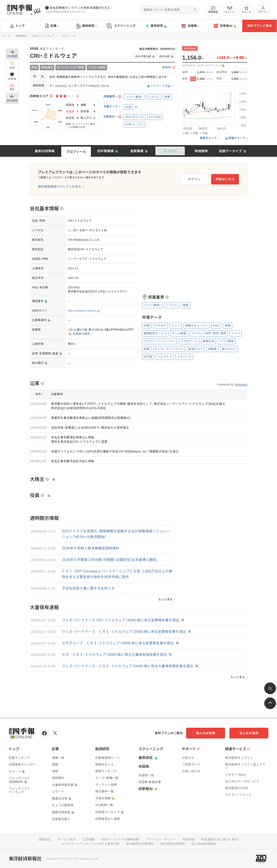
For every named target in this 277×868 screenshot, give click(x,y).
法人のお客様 (249, 733)
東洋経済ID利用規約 (140, 844)
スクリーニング (121, 26)
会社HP (167, 67)
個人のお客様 (206, 733)
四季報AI (225, 26)
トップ (17, 26)
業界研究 (156, 26)
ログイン (263, 10)
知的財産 (189, 839)
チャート (230, 10)
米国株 (190, 26)
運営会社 (45, 839)
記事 (52, 26)
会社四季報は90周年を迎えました (65, 12)
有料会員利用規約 (173, 844)
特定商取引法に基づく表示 (220, 839)
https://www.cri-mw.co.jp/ (84, 311)
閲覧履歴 (213, 10)
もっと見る (165, 599)
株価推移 (201, 151)
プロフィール (76, 152)
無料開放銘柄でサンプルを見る (60, 187)
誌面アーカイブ (230, 151)
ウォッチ (246, 10)
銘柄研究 (87, 26)
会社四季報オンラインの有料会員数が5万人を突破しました (82, 8)
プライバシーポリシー (161, 839)
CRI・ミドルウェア (43, 36)
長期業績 (137, 151)
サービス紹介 (67, 839)
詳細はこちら (225, 179)
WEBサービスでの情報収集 (120, 839)
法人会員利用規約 (204, 844)
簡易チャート (209, 138)
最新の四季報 (45, 151)
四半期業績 (105, 151)
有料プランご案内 (259, 26)
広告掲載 (88, 839)
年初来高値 (190, 48)
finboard (241, 384)
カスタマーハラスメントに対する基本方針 (91, 844)
